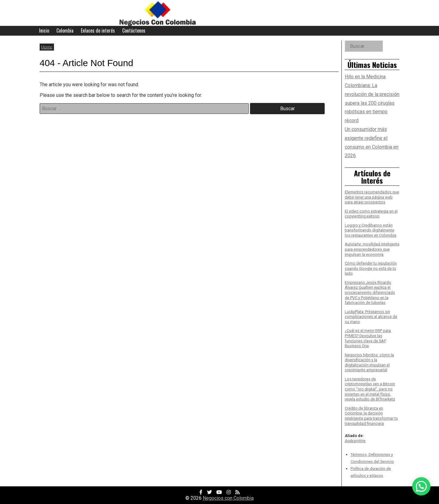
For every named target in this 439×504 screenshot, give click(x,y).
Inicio (44, 30)
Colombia (65, 30)
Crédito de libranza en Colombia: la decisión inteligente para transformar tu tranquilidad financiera (371, 416)
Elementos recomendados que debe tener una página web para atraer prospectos (372, 197)
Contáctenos (134, 30)
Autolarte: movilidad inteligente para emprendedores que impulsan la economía (372, 249)
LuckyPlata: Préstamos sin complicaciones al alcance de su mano (371, 317)
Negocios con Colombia (228, 498)
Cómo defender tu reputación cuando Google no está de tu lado (371, 268)
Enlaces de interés (98, 30)
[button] (421, 486)
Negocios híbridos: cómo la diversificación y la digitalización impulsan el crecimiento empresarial (369, 363)
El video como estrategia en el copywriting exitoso (371, 214)
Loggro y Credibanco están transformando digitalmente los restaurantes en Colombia (371, 230)
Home (47, 47)
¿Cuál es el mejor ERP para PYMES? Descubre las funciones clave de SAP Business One (368, 338)
